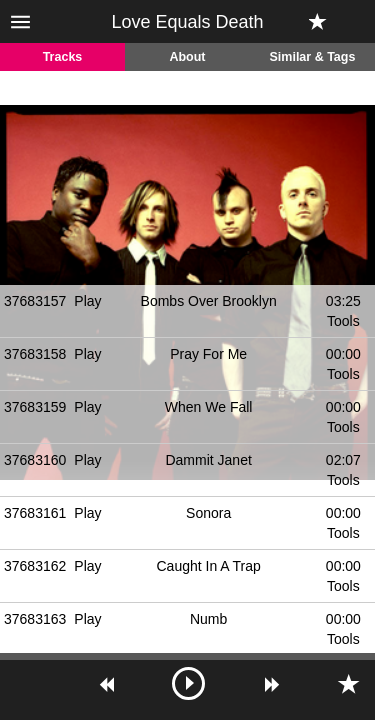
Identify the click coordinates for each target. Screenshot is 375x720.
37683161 (35, 513)
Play (87, 301)
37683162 (35, 566)
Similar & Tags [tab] (313, 57)
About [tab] (187, 57)
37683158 (35, 354)
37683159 (35, 407)
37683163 (35, 619)
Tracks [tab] (63, 57)
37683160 (35, 460)
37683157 (35, 301)
